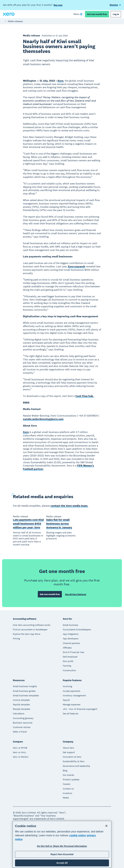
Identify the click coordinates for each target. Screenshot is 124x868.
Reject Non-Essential (62, 854)
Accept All (62, 863)
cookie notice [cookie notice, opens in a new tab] (77, 835)
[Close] (106, 826)
